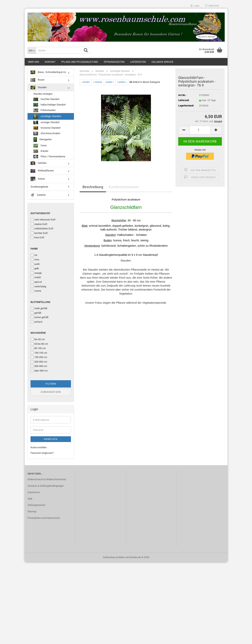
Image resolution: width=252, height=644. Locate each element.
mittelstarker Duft (42, 228)
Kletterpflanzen (42, 171)
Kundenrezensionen (124, 187)
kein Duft (37, 237)
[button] (184, 130)
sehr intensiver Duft (43, 219)
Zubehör (38, 195)
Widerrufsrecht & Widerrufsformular (47, 479)
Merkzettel (212, 6)
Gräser (38, 179)
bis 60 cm (38, 339)
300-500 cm (39, 366)
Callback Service (162, 62)
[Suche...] (32, 50)
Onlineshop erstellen (114, 557)
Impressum (34, 492)
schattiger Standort (47, 116)
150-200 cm (39, 357)
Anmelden (51, 439)
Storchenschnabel (47, 133)
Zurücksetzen (51, 392)
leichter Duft (39, 233)
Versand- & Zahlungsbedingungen (46, 486)
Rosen (38, 80)
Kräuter (41, 151)
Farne (40, 146)
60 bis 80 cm (39, 344)
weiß (35, 264)
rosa (35, 259)
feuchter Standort (46, 99)
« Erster (86, 82)
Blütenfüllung (40, 302)
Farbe (34, 249)
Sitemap (32, 511)
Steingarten (43, 140)
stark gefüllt (39, 308)
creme (36, 291)
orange (36, 273)
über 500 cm (39, 371)
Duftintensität (40, 213)
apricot (36, 282)
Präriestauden (44, 110)
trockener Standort (47, 128)
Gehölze (38, 163)
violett (36, 277)
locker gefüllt (39, 317)
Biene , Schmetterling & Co (48, 72)
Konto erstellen (39, 447)
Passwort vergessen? (42, 453)
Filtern (51, 384)
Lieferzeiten (138, 62)
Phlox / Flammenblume (49, 157)
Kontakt (50, 62)
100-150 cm (39, 353)
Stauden (39, 88)
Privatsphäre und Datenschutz (44, 518)
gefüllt (36, 313)
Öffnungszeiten (114, 62)
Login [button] (195, 6)
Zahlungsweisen (36, 505)
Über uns (33, 62)
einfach (37, 322)
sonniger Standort (46, 122)
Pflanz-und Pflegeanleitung (80, 62)
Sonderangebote (39, 187)
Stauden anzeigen (43, 94)
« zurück (98, 82)
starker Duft (39, 224)
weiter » (110, 82)
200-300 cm (39, 362)
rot (34, 255)
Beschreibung (93, 187)
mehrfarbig (38, 286)
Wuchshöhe (38, 333)
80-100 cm (38, 348)
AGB (30, 499)
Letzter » (122, 82)
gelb (35, 268)
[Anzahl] (200, 130)
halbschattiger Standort (49, 105)
